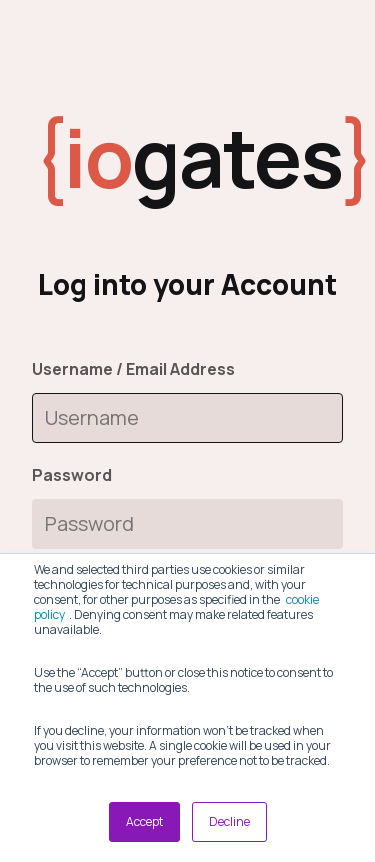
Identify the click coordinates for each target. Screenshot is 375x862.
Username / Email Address (133, 369)
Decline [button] (229, 821)
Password (72, 475)
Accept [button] (144, 821)
